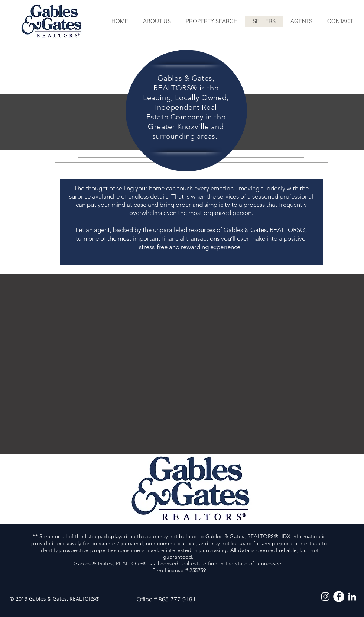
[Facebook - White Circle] (339, 597)
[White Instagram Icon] (325, 597)
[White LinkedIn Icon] (352, 597)
